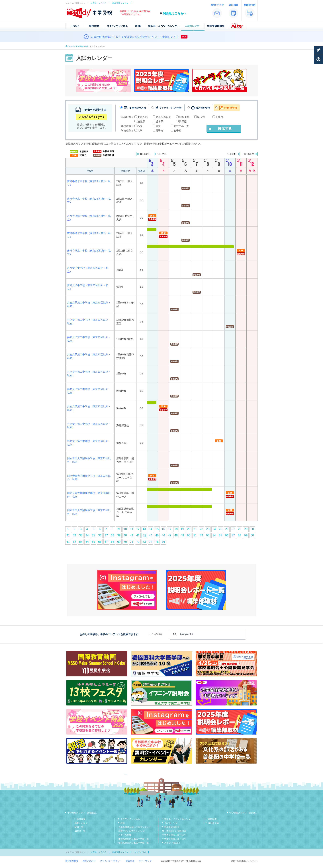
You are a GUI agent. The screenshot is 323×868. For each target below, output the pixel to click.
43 (144, 536)
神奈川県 (184, 117)
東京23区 (143, 117)
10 (125, 529)
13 (144, 529)
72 (138, 542)
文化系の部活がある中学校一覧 (134, 843)
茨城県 (141, 121)
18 (176, 529)
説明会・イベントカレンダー (178, 819)
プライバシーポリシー (111, 861)
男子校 (159, 131)
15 (157, 529)
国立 (158, 126)
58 (240, 535)
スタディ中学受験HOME (78, 46)
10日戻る (145, 154)
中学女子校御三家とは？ (174, 839)
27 (233, 529)
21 (195, 529)
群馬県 (183, 121)
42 (138, 535)
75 (157, 542)
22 (201, 529)
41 (132, 535)
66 (100, 542)
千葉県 (219, 117)
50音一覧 (79, 827)
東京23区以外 (163, 117)
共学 (140, 131)
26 (227, 529)
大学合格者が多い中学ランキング (135, 827)
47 (170, 535)
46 (163, 535)
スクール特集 (125, 835)
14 (151, 529)
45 (157, 535)
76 (163, 542)
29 (246, 529)
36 (100, 535)
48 (176, 535)
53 (208, 535)
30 (252, 529)
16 (163, 529)
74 (151, 542)
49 (182, 535)
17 (170, 529)
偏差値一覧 (80, 831)
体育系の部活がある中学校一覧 (134, 839)
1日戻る (162, 154)
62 (74, 542)
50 (189, 535)
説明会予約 (213, 823)
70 (125, 542)
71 (132, 542)
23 (208, 529)
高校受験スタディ (120, 3)
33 (81, 535)
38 (113, 535)
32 (74, 535)
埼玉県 (201, 117)
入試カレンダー (172, 823)
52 (201, 535)
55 (220, 535)
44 (151, 535)
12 (138, 529)
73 (144, 542)
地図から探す (81, 823)
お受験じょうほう (99, 3)
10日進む (249, 154)
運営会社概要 (72, 861)
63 (81, 542)
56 (227, 535)
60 (252, 535)
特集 (123, 823)
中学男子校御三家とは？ (174, 835)
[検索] (207, 634)
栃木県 (159, 121)
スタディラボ (140, 852)
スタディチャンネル (130, 819)
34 (87, 535)
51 (195, 535)
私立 (140, 126)
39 (119, 535)
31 (68, 535)
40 (125, 535)
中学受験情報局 (172, 827)
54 (214, 535)
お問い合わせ (89, 861)
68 (113, 542)
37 (106, 535)
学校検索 (81, 819)
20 (189, 529)
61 (68, 542)
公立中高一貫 (181, 126)
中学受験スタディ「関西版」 (244, 813)
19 (182, 529)
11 (132, 529)
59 (246, 535)
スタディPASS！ (172, 843)
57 (233, 535)
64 (87, 542)
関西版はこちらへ (175, 13)
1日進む (232, 154)
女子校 (177, 131)
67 (106, 542)
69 (119, 542)
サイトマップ (145, 861)
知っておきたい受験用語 (174, 831)
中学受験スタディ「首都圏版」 (83, 813)
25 (220, 529)
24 (214, 529)
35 (93, 535)
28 (240, 529)
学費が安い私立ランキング (131, 831)
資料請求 (212, 819)
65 (93, 542)
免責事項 (130, 861)
